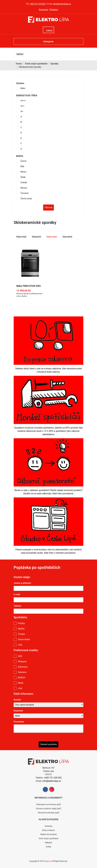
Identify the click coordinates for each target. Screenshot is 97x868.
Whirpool (22, 662)
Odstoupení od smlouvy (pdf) (49, 804)
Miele (21, 683)
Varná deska (24, 639)
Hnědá (24, 182)
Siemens (22, 672)
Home (19, 64)
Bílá (22, 166)
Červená (24, 193)
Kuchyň (17, 700)
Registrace (44, 10)
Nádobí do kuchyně (48, 834)
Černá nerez (26, 199)
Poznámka (19, 722)
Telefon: (18, 606)
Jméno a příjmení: (22, 583)
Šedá (23, 177)
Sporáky (54, 64)
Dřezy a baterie (49, 830)
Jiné (20, 645)
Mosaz (24, 188)
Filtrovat (49, 207)
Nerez (23, 172)
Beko (23, 88)
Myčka (21, 629)
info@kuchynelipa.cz (62, 4)
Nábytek (48, 843)
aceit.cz (48, 861)
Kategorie (48, 41)
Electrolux (23, 667)
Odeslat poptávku (49, 744)
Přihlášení (54, 10)
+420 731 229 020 (37, 4)
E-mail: (17, 594)
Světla (49, 847)
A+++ (23, 101)
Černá (23, 161)
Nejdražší (37, 237)
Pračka (21, 623)
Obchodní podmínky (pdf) (49, 813)
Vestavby (49, 826)
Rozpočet (18, 711)
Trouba (21, 634)
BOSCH (22, 678)
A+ (22, 111)
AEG (20, 656)
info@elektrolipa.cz (52, 781)
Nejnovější (21, 237)
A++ (22, 106)
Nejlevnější (52, 237)
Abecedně (67, 237)
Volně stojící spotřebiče (36, 64)
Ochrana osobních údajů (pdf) (49, 809)
